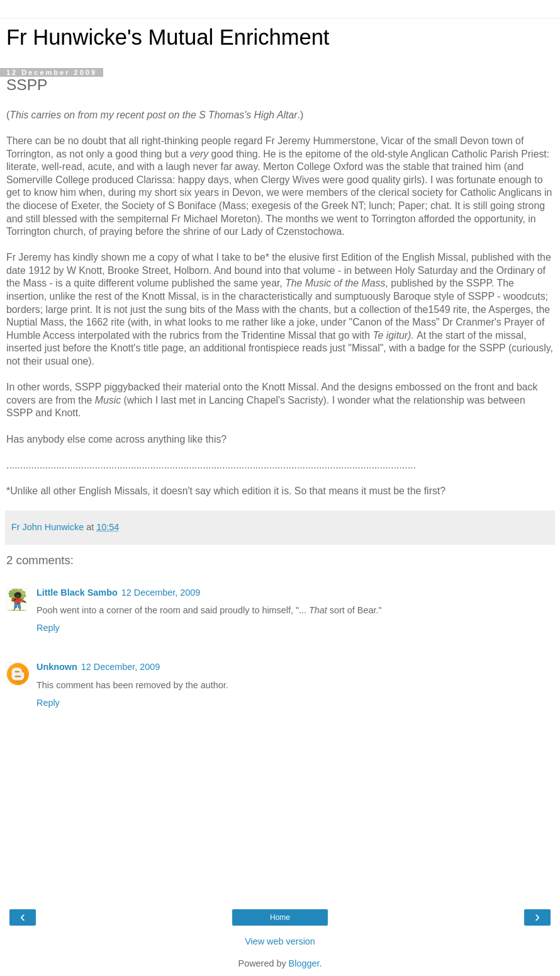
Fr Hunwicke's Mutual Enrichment (168, 37)
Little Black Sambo (77, 593)
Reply (48, 628)
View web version (280, 941)
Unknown (57, 667)
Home (280, 917)
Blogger (304, 963)
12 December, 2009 (161, 593)
